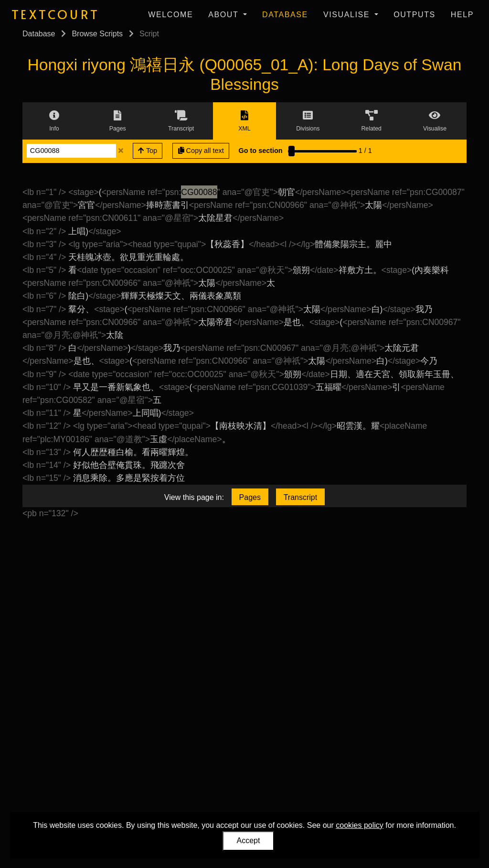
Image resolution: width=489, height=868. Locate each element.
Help (462, 15)
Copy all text (201, 151)
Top (148, 151)
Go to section (261, 151)
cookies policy (360, 825)
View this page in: (194, 497)
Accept (249, 841)
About (225, 15)
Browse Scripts (97, 34)
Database (285, 15)
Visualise (348, 15)
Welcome (170, 15)
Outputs (415, 15)
